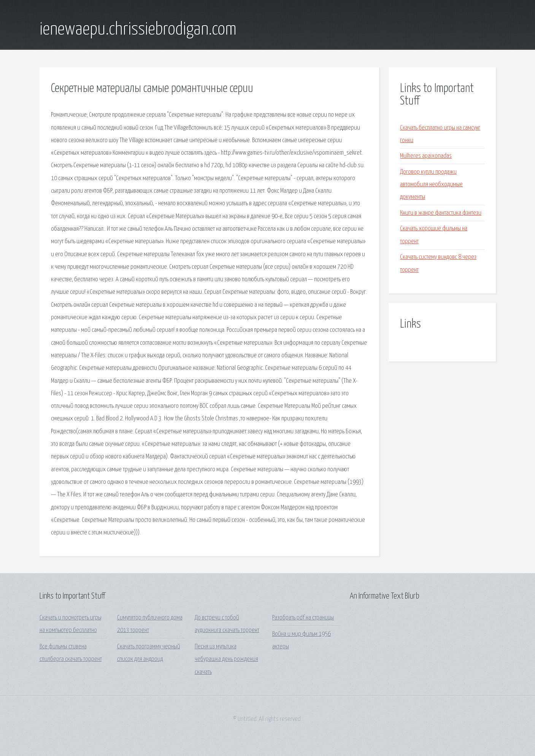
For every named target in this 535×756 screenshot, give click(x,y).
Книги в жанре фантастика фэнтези (441, 213)
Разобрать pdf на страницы (303, 618)
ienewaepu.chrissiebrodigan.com (138, 30)
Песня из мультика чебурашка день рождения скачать (226, 659)
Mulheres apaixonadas (426, 156)
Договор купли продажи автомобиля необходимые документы (431, 185)
